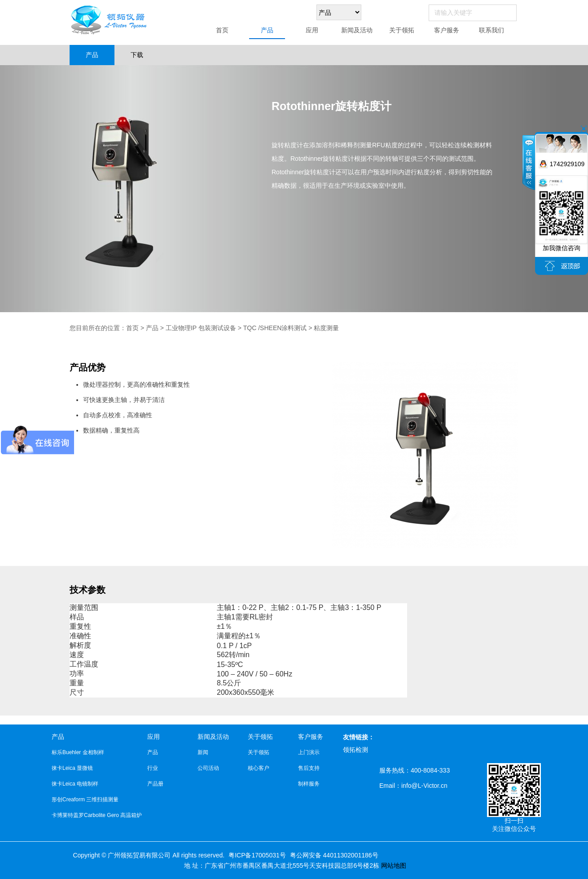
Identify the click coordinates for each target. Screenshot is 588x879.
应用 (312, 30)
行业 (153, 768)
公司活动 (208, 768)
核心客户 (259, 768)
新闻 (203, 752)
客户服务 (447, 30)
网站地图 (394, 866)
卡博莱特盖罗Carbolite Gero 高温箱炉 (97, 815)
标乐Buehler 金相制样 (78, 752)
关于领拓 (402, 30)
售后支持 (309, 768)
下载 (137, 55)
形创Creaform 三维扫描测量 (85, 799)
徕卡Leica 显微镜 (72, 768)
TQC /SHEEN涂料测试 (275, 328)
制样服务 (309, 784)
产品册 (155, 784)
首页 (222, 30)
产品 (267, 30)
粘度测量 (326, 328)
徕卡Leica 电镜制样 (75, 784)
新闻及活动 (357, 30)
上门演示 (309, 752)
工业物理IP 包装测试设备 (201, 328)
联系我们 (491, 30)
